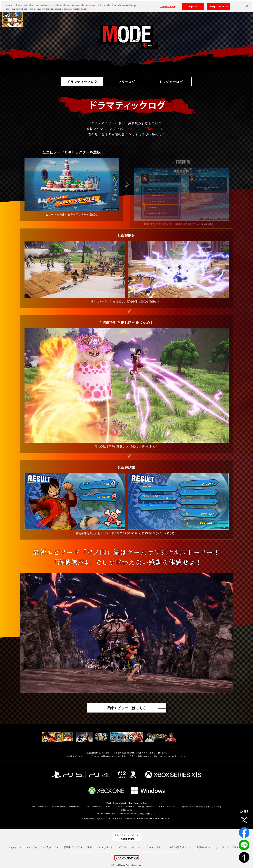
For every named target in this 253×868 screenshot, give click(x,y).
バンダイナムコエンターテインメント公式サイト (33, 847)
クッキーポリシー (156, 847)
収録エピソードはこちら (127, 708)
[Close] (247, 4)
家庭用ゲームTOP (73, 847)
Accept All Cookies (219, 5)
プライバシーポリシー (130, 847)
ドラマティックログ (82, 82)
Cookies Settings (168, 5)
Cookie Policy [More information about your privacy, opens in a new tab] (80, 7)
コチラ (165, 756)
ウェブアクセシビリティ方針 (231, 847)
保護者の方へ (203, 847)
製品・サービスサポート (100, 847)
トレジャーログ (171, 82)
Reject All (193, 5)
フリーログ (126, 82)
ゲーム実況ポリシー (181, 847)
